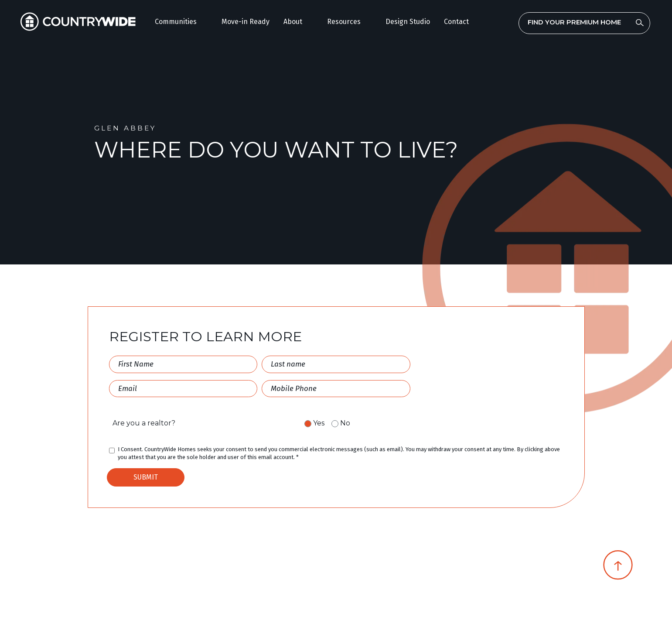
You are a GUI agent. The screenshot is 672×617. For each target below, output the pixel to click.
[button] (181, 22)
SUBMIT (146, 477)
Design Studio (408, 22)
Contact (456, 22)
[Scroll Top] (618, 568)
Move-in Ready (246, 22)
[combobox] (584, 22)
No (345, 423)
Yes (319, 423)
